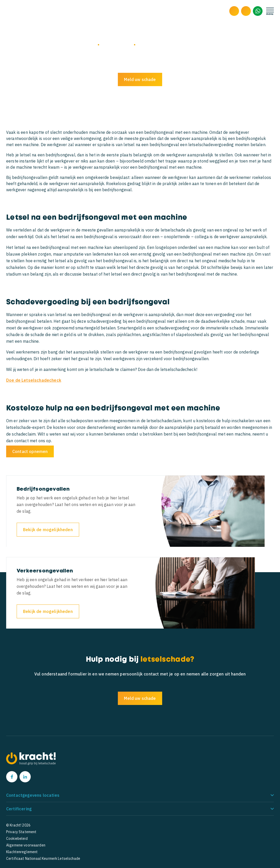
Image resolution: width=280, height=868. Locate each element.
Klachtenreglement (22, 852)
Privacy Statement (21, 832)
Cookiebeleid (17, 839)
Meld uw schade (140, 79)
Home (91, 44)
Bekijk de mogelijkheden (48, 530)
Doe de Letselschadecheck (34, 380)
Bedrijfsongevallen (117, 44)
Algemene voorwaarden (26, 845)
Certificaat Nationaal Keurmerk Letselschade (43, 859)
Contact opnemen (30, 451)
